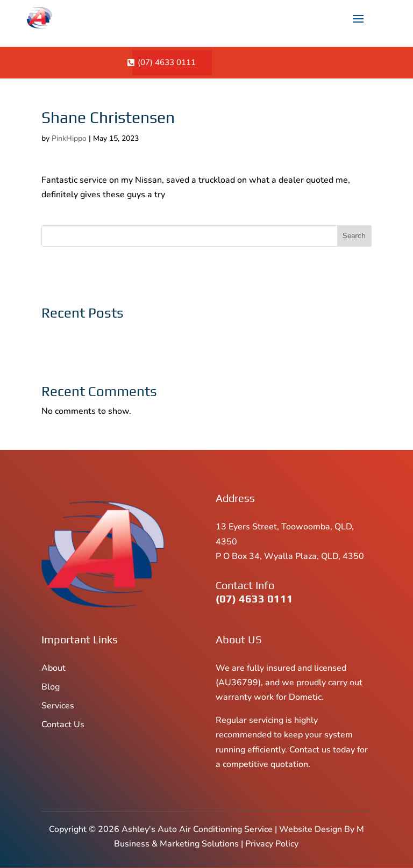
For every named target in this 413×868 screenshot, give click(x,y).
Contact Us (63, 724)
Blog (51, 687)
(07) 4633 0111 (167, 62)
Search (354, 236)
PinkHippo (69, 138)
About (54, 668)
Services (58, 706)
